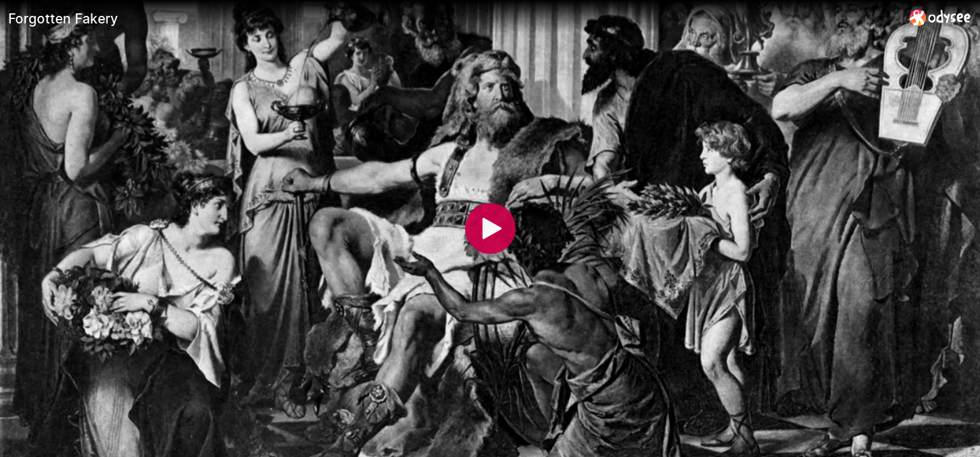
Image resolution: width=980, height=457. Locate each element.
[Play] (490, 228)
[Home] (940, 17)
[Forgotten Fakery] (454, 18)
